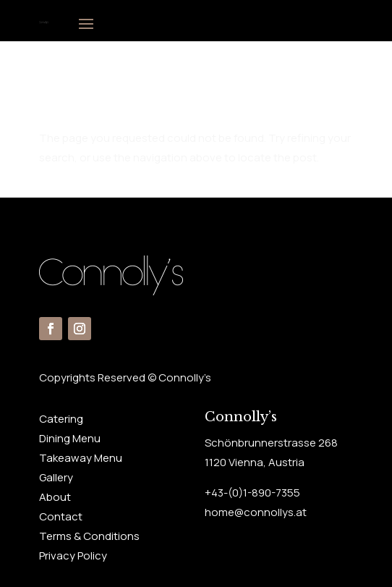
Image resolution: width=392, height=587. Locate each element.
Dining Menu (70, 438)
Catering (61, 419)
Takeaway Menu (81, 458)
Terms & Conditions (89, 536)
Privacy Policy (73, 556)
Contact (61, 516)
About (55, 497)
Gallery (56, 477)
